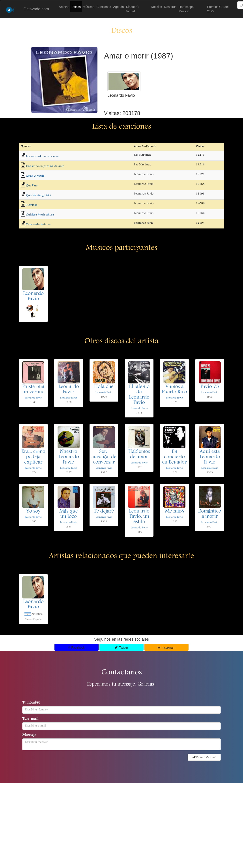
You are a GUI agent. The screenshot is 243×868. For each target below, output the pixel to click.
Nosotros (170, 7)
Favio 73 (210, 387)
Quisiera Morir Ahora (40, 215)
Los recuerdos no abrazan (42, 157)
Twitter (121, 647)
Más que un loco (69, 514)
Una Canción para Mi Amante (45, 166)
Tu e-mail (30, 719)
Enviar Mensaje (204, 757)
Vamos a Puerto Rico (174, 390)
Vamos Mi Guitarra (38, 225)
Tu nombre (31, 703)
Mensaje (29, 735)
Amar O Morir (35, 176)
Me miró (174, 511)
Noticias (157, 7)
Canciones (104, 7)
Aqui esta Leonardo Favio (210, 457)
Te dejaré (104, 511)
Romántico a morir (210, 514)
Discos (76, 7)
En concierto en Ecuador (174, 457)
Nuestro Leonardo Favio (69, 457)
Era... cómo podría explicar (33, 457)
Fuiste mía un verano (33, 390)
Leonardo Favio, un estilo (139, 517)
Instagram (167, 647)
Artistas (64, 7)
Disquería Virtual (133, 9)
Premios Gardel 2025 (218, 9)
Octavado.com (36, 9)
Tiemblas (32, 205)
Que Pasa (32, 186)
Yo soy (33, 511)
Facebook (77, 647)
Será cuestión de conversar (104, 457)
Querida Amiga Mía (39, 195)
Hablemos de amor (139, 455)
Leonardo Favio (33, 296)
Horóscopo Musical (186, 9)
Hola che (104, 387)
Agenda (118, 7)
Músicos (89, 7)
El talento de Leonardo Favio (139, 395)
